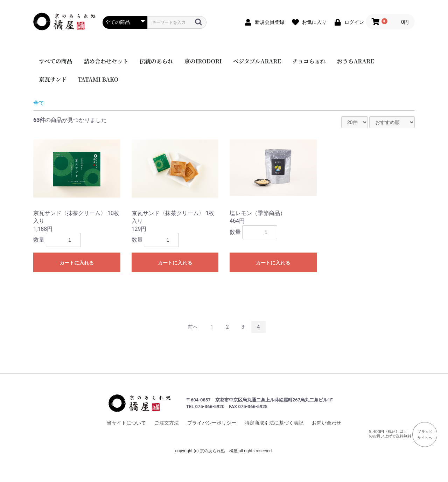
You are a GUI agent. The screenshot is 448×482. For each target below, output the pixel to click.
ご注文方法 (167, 423)
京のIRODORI (203, 61)
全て (39, 103)
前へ (193, 327)
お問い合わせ (327, 423)
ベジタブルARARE (257, 61)
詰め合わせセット (106, 61)
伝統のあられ (156, 61)
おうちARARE (355, 61)
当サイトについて (126, 423)
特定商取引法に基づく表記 (274, 423)
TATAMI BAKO (98, 79)
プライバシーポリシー (212, 423)
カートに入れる (77, 263)
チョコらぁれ (309, 61)
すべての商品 (56, 61)
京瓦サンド (53, 79)
